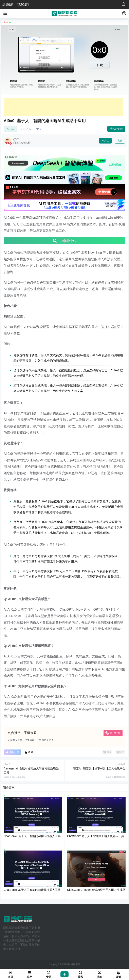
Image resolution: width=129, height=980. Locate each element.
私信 (120, 141)
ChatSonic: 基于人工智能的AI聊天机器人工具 (32, 836)
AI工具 (10, 129)
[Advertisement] (63, 107)
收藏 (29, 752)
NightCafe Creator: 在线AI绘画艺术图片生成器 (96, 890)
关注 (105, 141)
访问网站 (116, 129)
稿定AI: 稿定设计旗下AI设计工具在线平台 (99, 768)
